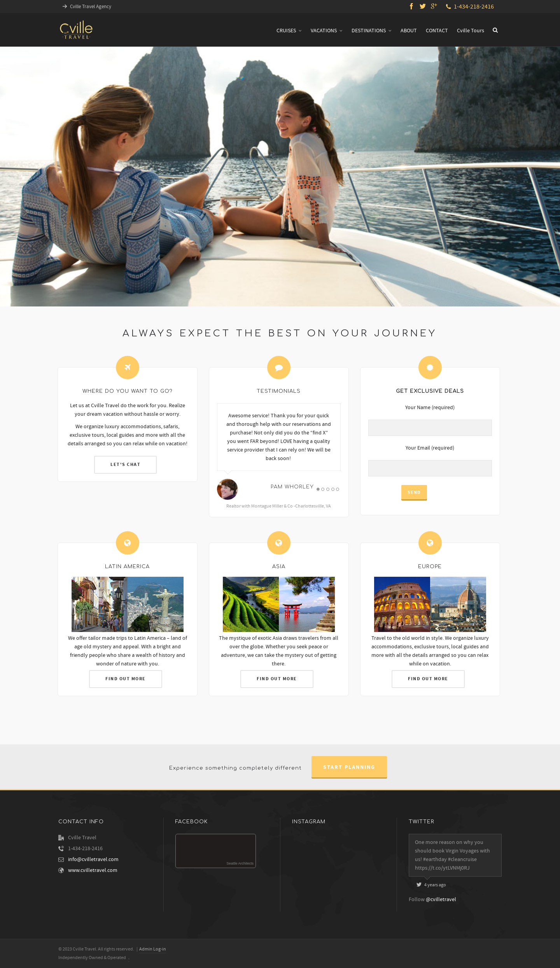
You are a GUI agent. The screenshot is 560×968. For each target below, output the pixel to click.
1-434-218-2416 (470, 7)
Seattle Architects (240, 863)
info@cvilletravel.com (93, 859)
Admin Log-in (153, 949)
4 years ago (431, 885)
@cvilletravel (441, 900)
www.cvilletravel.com (93, 870)
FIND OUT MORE (125, 681)
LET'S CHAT (125, 462)
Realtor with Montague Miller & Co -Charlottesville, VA (270, 510)
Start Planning (349, 767)
